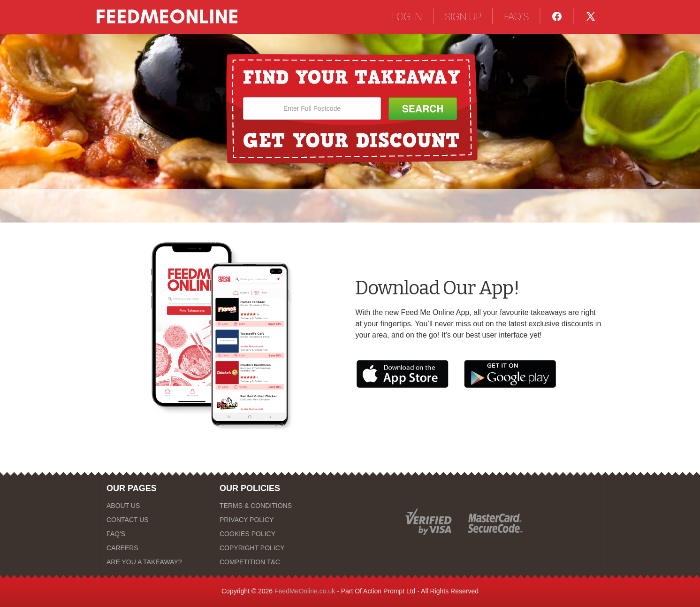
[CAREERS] (153, 548)
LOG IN (407, 16)
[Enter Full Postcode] (312, 108)
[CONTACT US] (153, 520)
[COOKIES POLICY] (266, 534)
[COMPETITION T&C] (266, 562)
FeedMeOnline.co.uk (305, 591)
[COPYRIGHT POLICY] (266, 548)
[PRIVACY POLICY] (266, 520)
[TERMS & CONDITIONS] (266, 506)
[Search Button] (423, 108)
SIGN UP (463, 16)
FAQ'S (516, 16)
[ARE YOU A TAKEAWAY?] (153, 562)
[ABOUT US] (153, 506)
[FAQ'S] (153, 534)
